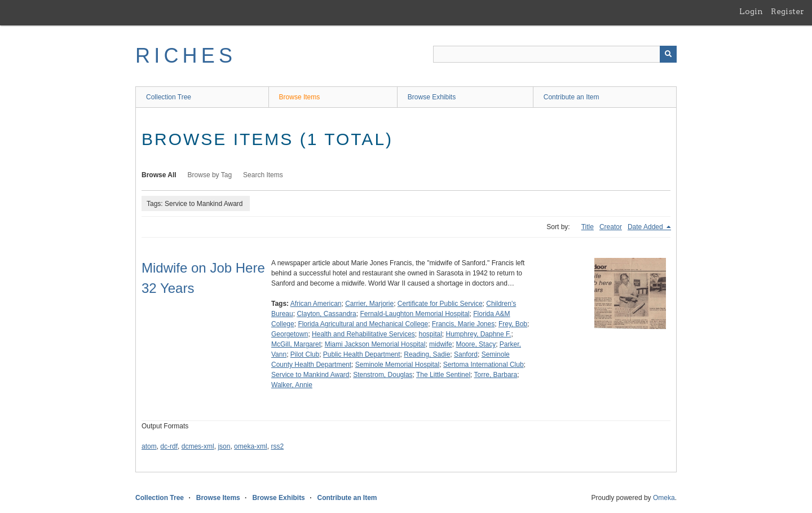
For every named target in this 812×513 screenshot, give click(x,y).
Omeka (664, 498)
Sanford (466, 354)
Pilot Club (305, 354)
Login (751, 11)
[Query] (555, 54)
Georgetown (290, 334)
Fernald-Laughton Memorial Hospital (414, 314)
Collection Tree (169, 97)
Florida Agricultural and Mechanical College (363, 324)
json (224, 446)
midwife (441, 344)
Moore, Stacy (476, 344)
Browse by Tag (210, 175)
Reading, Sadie (427, 354)
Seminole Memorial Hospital (397, 365)
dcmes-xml (198, 446)
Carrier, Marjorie (369, 304)
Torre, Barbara (496, 375)
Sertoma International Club (484, 365)
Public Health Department (362, 354)
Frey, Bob (513, 324)
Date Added (646, 227)
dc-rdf (169, 446)
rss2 (277, 446)
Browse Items (300, 97)
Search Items (263, 175)
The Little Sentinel (443, 375)
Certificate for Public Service (440, 304)
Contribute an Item (572, 97)
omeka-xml (251, 446)
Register (787, 11)
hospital (430, 334)
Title (588, 227)
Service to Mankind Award (310, 375)
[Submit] (668, 54)
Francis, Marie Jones (463, 324)
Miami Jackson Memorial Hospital (375, 344)
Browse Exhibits (432, 97)
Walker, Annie (292, 385)
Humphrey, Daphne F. (479, 334)
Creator (611, 227)
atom (149, 446)
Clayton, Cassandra (326, 314)
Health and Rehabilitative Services (363, 334)
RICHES (186, 56)
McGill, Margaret (296, 344)
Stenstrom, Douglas (383, 375)
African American (316, 304)
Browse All (159, 175)
